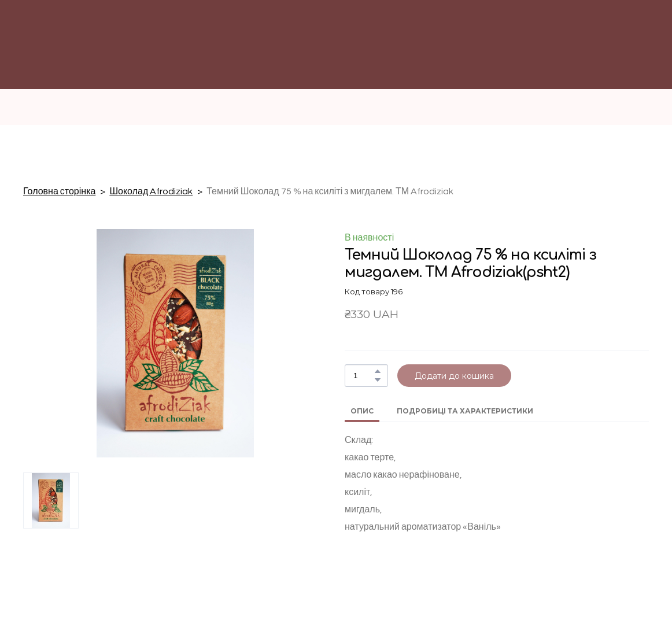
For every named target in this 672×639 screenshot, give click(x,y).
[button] (378, 371)
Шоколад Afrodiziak (151, 191)
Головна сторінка (59, 191)
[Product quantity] (363, 376)
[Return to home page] (390, 61)
